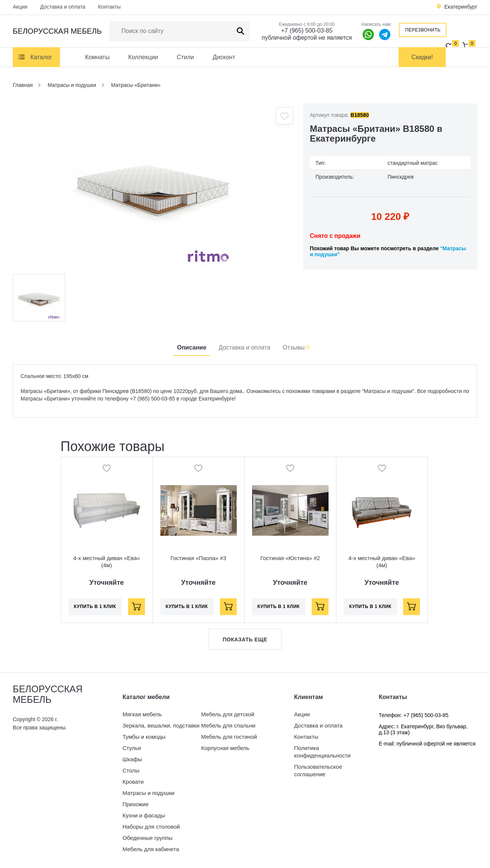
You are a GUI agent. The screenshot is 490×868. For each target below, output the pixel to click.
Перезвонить (423, 30)
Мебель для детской (228, 714)
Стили (185, 57)
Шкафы (132, 759)
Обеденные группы (147, 838)
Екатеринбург (461, 7)
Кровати (133, 782)
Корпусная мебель (225, 748)
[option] (153, 186)
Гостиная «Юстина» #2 (290, 558)
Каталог (41, 57)
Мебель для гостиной (229, 737)
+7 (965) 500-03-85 (307, 31)
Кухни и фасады (144, 815)
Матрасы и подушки (149, 793)
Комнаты (97, 57)
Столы (131, 770)
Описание (191, 347)
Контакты (109, 7)
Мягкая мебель (142, 714)
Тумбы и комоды (144, 737)
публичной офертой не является (307, 38)
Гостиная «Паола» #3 (198, 558)
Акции (20, 7)
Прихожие (136, 804)
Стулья (132, 748)
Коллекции (143, 57)
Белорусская (57, 31)
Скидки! (422, 57)
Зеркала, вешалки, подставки (161, 725)
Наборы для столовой (151, 827)
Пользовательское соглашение (318, 770)
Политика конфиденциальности (322, 752)
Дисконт (224, 57)
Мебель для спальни (228, 725)
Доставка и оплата (63, 7)
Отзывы (296, 347)
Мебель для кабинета (151, 849)
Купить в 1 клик (95, 607)
